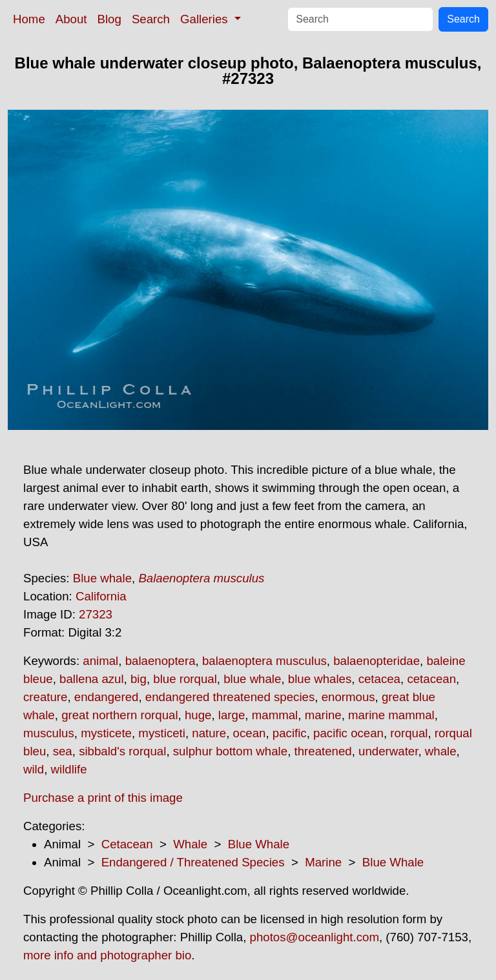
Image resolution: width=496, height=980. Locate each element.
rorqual (409, 733)
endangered (107, 697)
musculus (49, 733)
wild (34, 769)
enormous (348, 697)
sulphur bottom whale (230, 751)
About (71, 19)
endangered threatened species (230, 697)
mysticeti (162, 733)
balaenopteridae (377, 661)
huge (198, 715)
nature (209, 733)
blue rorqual (185, 679)
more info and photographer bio (107, 955)
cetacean (431, 679)
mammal (275, 715)
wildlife (69, 769)
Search (151, 19)
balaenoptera (160, 661)
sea (63, 751)
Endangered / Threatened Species (193, 862)
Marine (323, 862)
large (232, 715)
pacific (290, 733)
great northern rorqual (119, 715)
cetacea (379, 679)
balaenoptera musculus (264, 661)
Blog (109, 19)
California (101, 596)
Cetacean (127, 844)
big (139, 679)
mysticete (106, 733)
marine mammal (391, 715)
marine (323, 715)
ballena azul (92, 679)
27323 (96, 614)
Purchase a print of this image (103, 798)
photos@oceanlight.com (315, 937)
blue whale (252, 679)
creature (45, 697)
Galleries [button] (206, 19)
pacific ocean (348, 733)
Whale (190, 844)
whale (441, 751)
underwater (388, 751)
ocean (250, 733)
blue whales (320, 679)
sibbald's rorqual (122, 751)
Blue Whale (259, 844)
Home (29, 19)
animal (100, 661)
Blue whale (102, 578)
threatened (323, 751)
